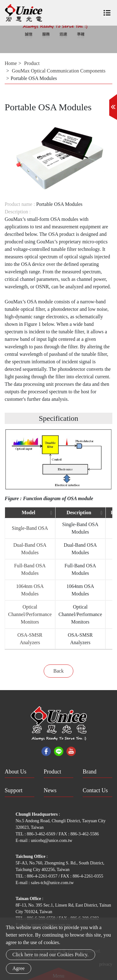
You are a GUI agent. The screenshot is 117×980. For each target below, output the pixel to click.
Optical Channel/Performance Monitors (30, 614)
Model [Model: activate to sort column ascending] (28, 512)
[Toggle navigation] (107, 11)
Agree (19, 968)
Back (58, 671)
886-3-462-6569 (42, 834)
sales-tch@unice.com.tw (52, 883)
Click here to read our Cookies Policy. (51, 955)
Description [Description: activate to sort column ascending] (79, 512)
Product (32, 63)
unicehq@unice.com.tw (52, 841)
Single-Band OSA (30, 528)
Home (11, 63)
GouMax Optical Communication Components (59, 71)
